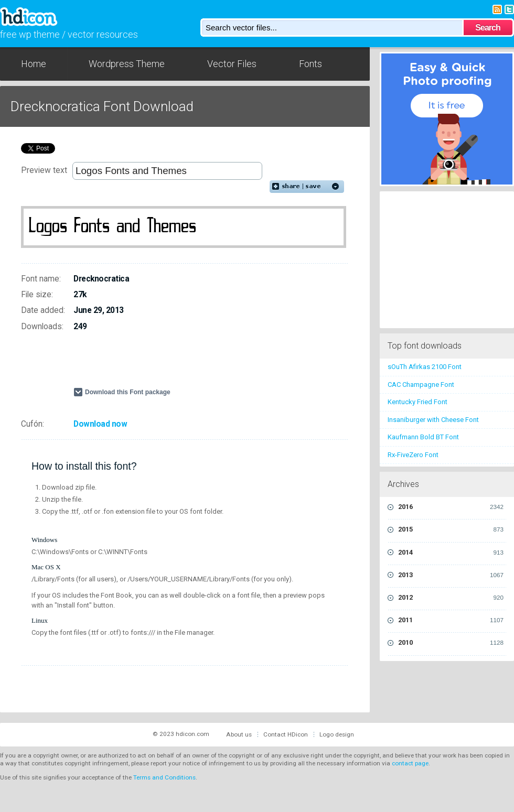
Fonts (310, 64)
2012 (451, 598)
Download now (100, 424)
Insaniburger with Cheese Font (433, 420)
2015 (451, 529)
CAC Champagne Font (421, 385)
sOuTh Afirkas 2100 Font (425, 367)
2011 (451, 620)
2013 (451, 575)
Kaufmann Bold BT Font (423, 437)
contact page (410, 763)
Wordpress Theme (127, 64)
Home (34, 64)
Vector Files (232, 64)
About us (239, 734)
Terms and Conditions (164, 777)
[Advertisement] (155, 364)
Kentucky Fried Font (417, 402)
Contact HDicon (286, 734)
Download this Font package (128, 392)
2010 (451, 643)
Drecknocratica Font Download (102, 106)
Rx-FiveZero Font (413, 455)
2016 (451, 507)
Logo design (337, 734)
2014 (451, 553)
